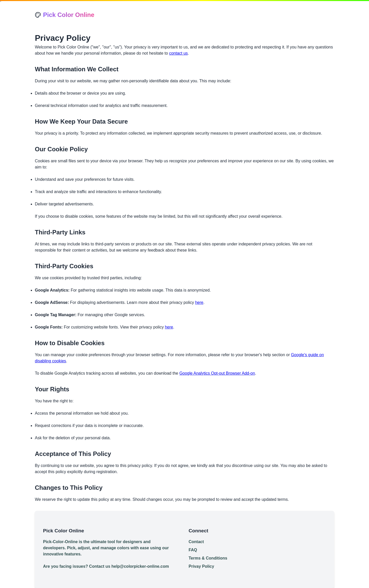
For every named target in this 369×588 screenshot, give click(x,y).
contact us (178, 53)
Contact (196, 542)
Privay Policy (201, 566)
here (199, 302)
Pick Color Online (69, 15)
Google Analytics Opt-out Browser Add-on (217, 373)
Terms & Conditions (208, 558)
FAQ (193, 550)
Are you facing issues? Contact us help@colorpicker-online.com (106, 566)
